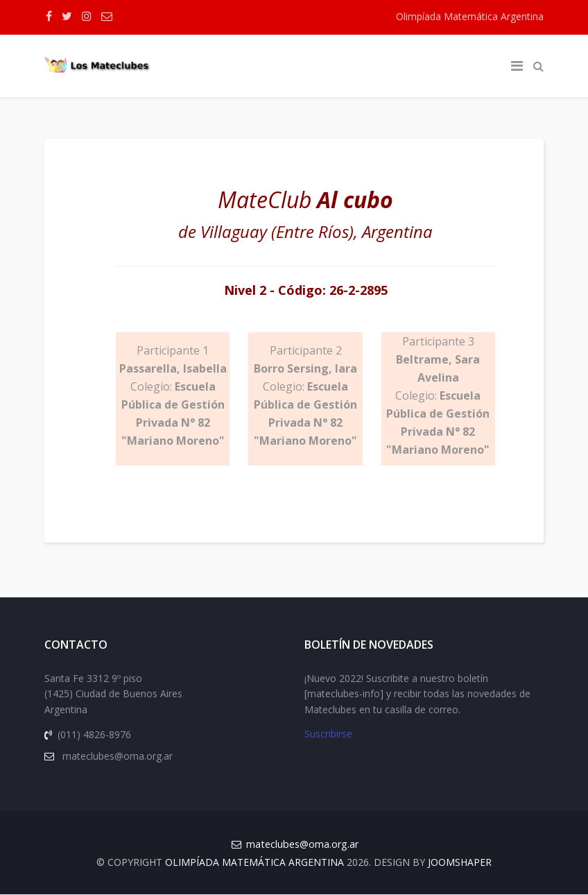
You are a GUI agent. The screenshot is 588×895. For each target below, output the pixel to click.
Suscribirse (328, 735)
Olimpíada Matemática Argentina (470, 16)
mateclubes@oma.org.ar (302, 845)
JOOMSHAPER (460, 863)
